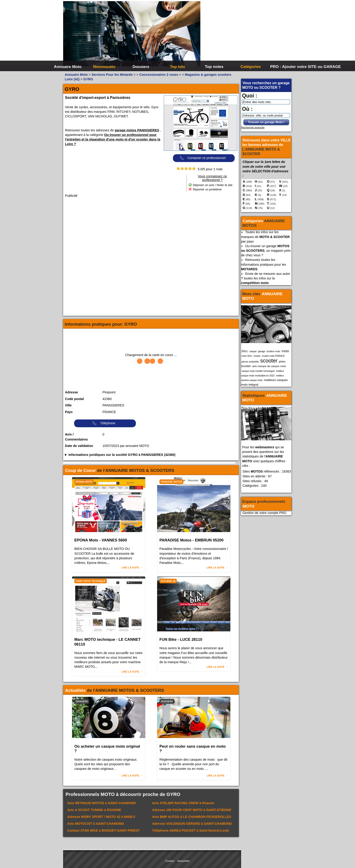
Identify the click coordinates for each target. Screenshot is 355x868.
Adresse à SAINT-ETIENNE (192, 810)
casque (253, 351)
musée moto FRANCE (273, 356)
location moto (273, 351)
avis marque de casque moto (269, 366)
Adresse (71, 392)
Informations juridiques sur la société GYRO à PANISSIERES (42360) (122, 455)
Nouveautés (104, 67)
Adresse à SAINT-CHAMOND (192, 824)
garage (262, 351)
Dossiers (141, 67)
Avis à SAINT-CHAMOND (102, 803)
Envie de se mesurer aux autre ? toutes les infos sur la (266, 278)
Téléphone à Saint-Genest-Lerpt (191, 830)
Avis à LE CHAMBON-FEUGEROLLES (192, 817)
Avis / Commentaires (76, 437)
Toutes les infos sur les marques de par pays (265, 237)
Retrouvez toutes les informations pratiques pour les (264, 264)
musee (257, 356)
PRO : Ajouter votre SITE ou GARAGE (288, 67)
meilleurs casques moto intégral (264, 382)
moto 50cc (247, 356)
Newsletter (183, 861)
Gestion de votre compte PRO (264, 513)
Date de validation (79, 446)
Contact (170, 861)
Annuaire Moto (68, 67)
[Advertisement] (246, 34)
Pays (69, 412)
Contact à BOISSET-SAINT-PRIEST (103, 830)
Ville (68, 405)
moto (285, 351)
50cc (245, 351)
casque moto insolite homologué (258, 371)
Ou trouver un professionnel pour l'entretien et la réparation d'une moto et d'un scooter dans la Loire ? (113, 139)
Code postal (74, 399)
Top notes (214, 67)
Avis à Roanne (183, 803)
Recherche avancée (253, 127)
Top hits (177, 67)
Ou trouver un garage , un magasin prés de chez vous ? (266, 251)
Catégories (251, 67)
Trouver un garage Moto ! (266, 122)
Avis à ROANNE (94, 810)
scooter (269, 361)
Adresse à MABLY (101, 817)
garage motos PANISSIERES (137, 130)
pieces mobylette (250, 362)
